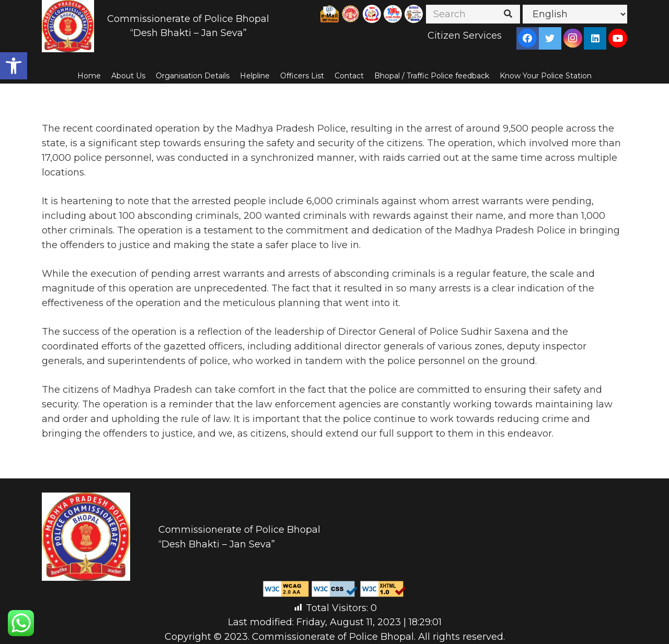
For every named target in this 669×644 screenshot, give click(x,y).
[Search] (473, 14)
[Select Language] (575, 14)
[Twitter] (550, 38)
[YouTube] (618, 38)
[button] (14, 66)
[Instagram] (573, 38)
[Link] (68, 26)
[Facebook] (527, 38)
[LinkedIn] (595, 38)
